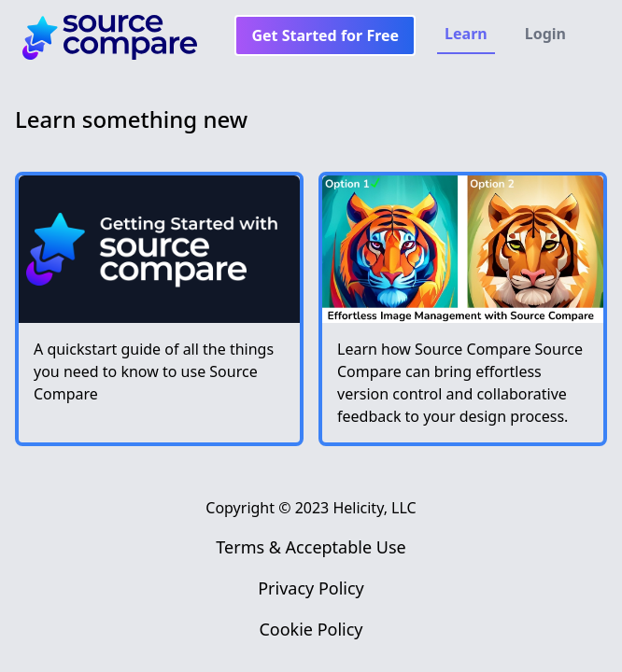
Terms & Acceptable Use (311, 547)
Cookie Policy (311, 629)
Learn (466, 34)
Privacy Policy (311, 588)
